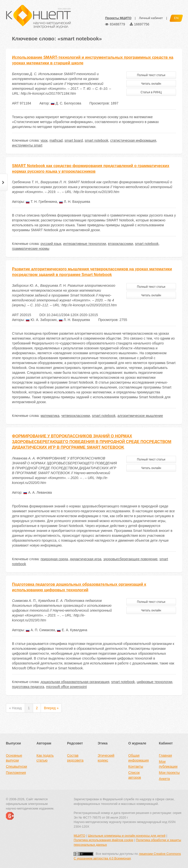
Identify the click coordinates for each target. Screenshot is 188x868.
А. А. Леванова (38, 492)
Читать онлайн (151, 84)
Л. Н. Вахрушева (75, 202)
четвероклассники (76, 416)
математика (50, 416)
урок (44, 140)
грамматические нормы (31, 249)
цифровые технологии (155, 682)
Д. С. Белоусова (66, 103)
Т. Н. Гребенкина (41, 202)
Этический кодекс (106, 758)
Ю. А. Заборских (41, 320)
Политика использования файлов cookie (104, 840)
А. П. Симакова (40, 630)
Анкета (164, 779)
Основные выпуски (14, 758)
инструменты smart (27, 145)
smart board (74, 140)
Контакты (136, 766)
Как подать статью (45, 758)
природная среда (54, 559)
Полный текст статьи (151, 75)
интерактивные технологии (85, 244)
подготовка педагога (28, 687)
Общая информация (138, 758)
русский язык (51, 244)
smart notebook (97, 140)
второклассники (120, 244)
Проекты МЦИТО (118, 18)
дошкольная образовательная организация (75, 682)
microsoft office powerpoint (66, 687)
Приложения (16, 773)
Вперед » (51, 708)
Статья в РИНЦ (151, 92)
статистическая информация (133, 140)
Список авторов (135, 775)
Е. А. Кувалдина (72, 630)
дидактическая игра (86, 559)
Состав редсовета (75, 758)
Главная (165, 755)
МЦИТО (79, 836)
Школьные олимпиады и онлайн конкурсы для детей (127, 836)
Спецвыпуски (16, 766)
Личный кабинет (151, 18)
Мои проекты (169, 773)
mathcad (56, 140)
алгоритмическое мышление (140, 416)
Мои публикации (168, 764)
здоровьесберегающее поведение (130, 559)
